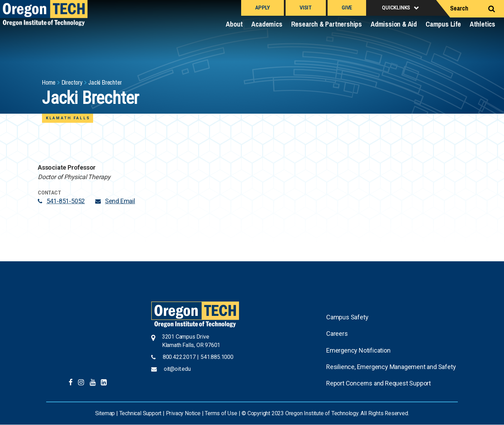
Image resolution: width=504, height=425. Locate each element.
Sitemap (105, 413)
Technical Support (141, 413)
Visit (306, 8)
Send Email (120, 201)
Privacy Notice (183, 413)
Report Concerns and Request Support (379, 383)
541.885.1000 (217, 357)
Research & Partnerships (327, 24)
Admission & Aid (394, 24)
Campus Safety (347, 317)
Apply (262, 8)
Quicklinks (396, 8)
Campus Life (443, 24)
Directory (72, 82)
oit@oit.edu (177, 369)
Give (347, 8)
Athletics (482, 24)
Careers (337, 334)
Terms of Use (221, 413)
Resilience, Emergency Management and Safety (391, 367)
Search (459, 8)
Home (49, 82)
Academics (267, 24)
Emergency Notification (358, 350)
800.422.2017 (179, 357)
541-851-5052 (66, 201)
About (234, 24)
